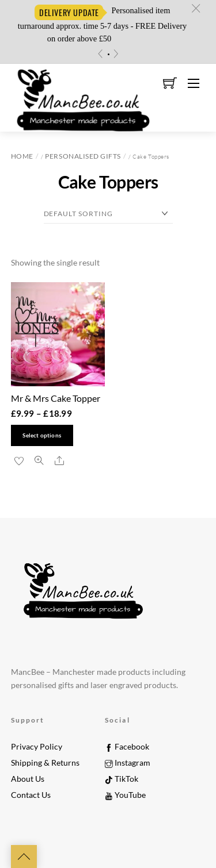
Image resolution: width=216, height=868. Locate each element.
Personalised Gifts (83, 156)
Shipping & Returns (45, 763)
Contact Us (31, 795)
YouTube (125, 795)
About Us (28, 779)
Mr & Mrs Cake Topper (56, 398)
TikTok (122, 779)
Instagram (128, 763)
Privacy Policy (37, 747)
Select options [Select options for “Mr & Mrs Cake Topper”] (42, 435)
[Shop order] (108, 214)
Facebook (127, 747)
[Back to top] (24, 857)
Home (22, 156)
